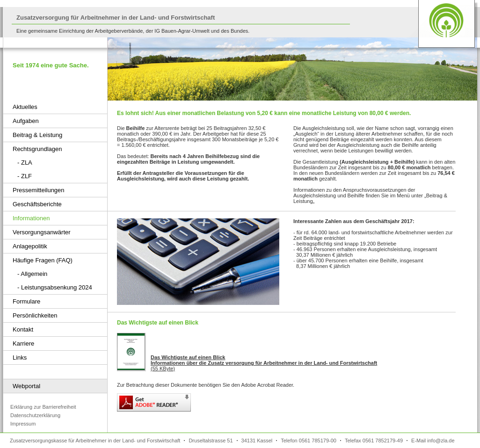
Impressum (23, 424)
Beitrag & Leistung (37, 135)
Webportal (26, 386)
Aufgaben (26, 121)
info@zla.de (441, 441)
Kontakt (23, 329)
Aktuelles (25, 107)
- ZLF (25, 176)
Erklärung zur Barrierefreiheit (43, 407)
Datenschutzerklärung (35, 415)
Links (20, 358)
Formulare (26, 301)
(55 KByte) (264, 363)
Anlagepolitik (30, 246)
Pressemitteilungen (39, 190)
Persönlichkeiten (35, 315)
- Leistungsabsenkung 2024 (55, 287)
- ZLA (25, 163)
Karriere (23, 343)
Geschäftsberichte (37, 204)
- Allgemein (32, 274)
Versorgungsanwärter (42, 232)
